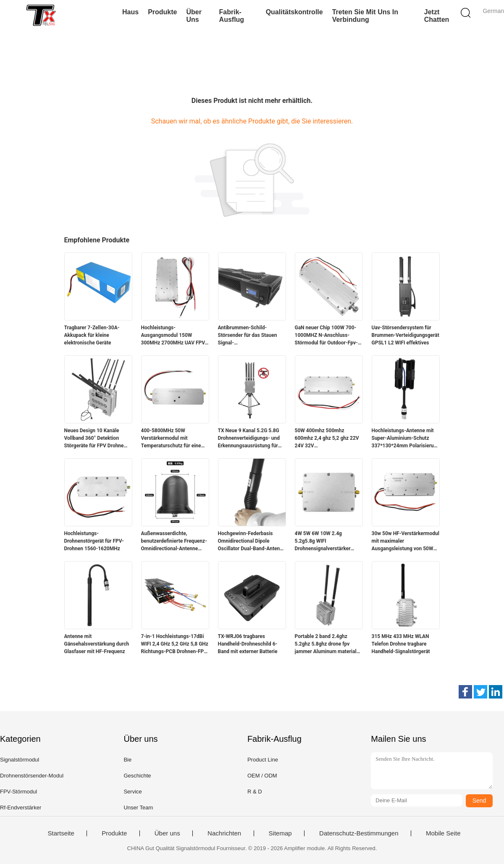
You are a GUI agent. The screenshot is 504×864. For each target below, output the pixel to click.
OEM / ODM (262, 776)
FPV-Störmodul (18, 792)
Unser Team (138, 808)
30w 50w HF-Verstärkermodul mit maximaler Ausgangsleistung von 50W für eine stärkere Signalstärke (406, 541)
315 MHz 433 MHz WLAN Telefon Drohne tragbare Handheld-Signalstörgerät (401, 644)
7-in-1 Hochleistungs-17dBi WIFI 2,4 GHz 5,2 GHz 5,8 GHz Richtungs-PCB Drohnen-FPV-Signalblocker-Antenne (175, 644)
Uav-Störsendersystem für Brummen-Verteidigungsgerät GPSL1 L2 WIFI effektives (406, 335)
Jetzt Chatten (437, 16)
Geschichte (137, 776)
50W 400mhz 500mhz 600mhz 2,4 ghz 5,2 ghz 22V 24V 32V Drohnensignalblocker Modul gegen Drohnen (327, 439)
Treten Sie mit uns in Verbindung (365, 16)
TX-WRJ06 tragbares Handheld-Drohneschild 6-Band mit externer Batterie (248, 644)
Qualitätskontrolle (294, 12)
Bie (127, 760)
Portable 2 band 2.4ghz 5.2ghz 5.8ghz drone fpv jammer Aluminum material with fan (326, 644)
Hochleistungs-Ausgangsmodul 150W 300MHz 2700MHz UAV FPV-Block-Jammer (174, 336)
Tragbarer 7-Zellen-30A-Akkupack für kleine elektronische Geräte (92, 335)
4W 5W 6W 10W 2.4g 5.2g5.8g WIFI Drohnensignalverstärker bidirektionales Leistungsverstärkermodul (325, 541)
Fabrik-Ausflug (232, 16)
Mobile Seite (443, 833)
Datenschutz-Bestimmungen (359, 833)
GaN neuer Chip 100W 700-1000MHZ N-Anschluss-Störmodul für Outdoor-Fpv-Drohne (326, 336)
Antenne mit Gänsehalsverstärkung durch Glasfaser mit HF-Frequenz (97, 644)
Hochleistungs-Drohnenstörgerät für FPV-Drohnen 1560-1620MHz (94, 541)
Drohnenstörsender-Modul (32, 776)
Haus (130, 12)
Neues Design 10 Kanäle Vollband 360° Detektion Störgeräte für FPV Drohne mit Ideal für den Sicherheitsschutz (94, 439)
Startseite (61, 833)
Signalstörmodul (20, 760)
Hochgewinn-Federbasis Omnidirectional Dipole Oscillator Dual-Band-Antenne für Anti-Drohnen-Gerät (252, 541)
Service (133, 792)
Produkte (162, 12)
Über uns (194, 16)
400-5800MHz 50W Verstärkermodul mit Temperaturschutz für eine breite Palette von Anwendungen (171, 439)
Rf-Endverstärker (21, 808)
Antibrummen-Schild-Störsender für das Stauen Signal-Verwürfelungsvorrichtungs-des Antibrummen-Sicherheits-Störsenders (250, 336)
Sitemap (280, 833)
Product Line (263, 760)
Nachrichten (224, 833)
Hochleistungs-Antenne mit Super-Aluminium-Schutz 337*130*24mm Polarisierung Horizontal (406, 439)
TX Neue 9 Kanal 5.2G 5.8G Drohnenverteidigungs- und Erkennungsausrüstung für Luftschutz (249, 439)
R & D (255, 792)
